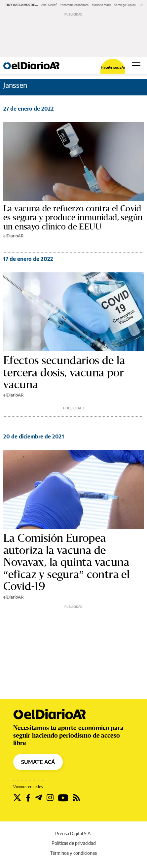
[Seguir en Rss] (76, 798)
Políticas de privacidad (74, 843)
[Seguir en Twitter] (17, 798)
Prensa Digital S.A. (73, 833)
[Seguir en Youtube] (63, 798)
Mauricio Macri (101, 5)
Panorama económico (74, 5)
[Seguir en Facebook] (28, 798)
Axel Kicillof (49, 5)
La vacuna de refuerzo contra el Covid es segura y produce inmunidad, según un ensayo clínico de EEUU (73, 218)
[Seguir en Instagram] (50, 798)
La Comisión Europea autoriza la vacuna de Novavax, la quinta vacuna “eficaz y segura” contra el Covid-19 (66, 562)
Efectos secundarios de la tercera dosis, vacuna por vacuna (64, 373)
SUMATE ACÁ (38, 762)
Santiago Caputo (125, 5)
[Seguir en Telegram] (38, 798)
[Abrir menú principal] (136, 65)
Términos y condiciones (73, 853)
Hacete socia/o (113, 67)
